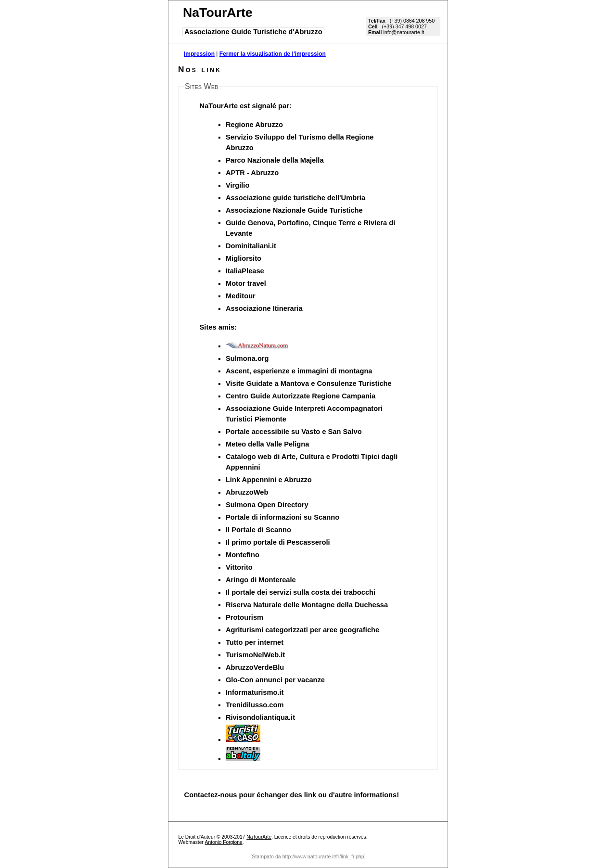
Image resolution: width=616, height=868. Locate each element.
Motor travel (246, 283)
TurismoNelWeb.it (255, 655)
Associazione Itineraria (264, 308)
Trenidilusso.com (255, 705)
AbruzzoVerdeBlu (255, 667)
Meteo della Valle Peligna (268, 444)
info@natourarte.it (404, 32)
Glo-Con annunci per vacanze (275, 680)
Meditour (241, 296)
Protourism (244, 617)
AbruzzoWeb (247, 492)
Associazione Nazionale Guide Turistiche (294, 210)
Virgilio (237, 185)
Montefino (243, 555)
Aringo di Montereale (261, 580)
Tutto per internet (255, 642)
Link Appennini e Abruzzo (269, 480)
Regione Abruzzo (254, 125)
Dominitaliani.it (251, 246)
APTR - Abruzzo (252, 173)
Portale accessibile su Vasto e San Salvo (294, 432)
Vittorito (239, 567)
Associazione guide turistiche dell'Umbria (295, 198)
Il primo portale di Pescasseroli (278, 542)
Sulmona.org (247, 358)
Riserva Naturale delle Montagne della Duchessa (307, 605)
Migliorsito (244, 258)
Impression (199, 54)
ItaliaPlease (245, 271)
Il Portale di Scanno (258, 530)
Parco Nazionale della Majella (275, 160)
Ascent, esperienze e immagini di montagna (299, 371)
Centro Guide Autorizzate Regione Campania (301, 396)
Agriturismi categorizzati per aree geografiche (302, 630)
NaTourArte (259, 837)
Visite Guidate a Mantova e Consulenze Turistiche (309, 383)
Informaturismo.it (255, 692)
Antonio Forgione (224, 842)
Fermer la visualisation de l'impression (273, 54)
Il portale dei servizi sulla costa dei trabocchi (301, 592)
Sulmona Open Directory (267, 505)
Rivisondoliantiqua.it (260, 717)
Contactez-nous (211, 795)
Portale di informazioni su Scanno (282, 517)
